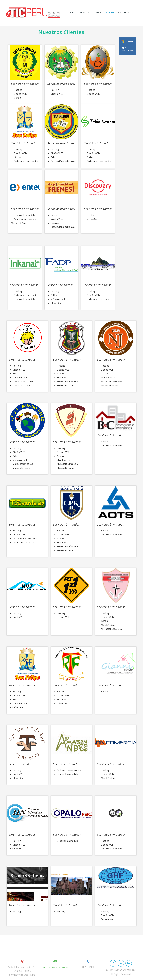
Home (73, 12)
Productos (85, 12)
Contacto (124, 12)
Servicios (98, 12)
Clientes (111, 12)
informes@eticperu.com (55, 967)
